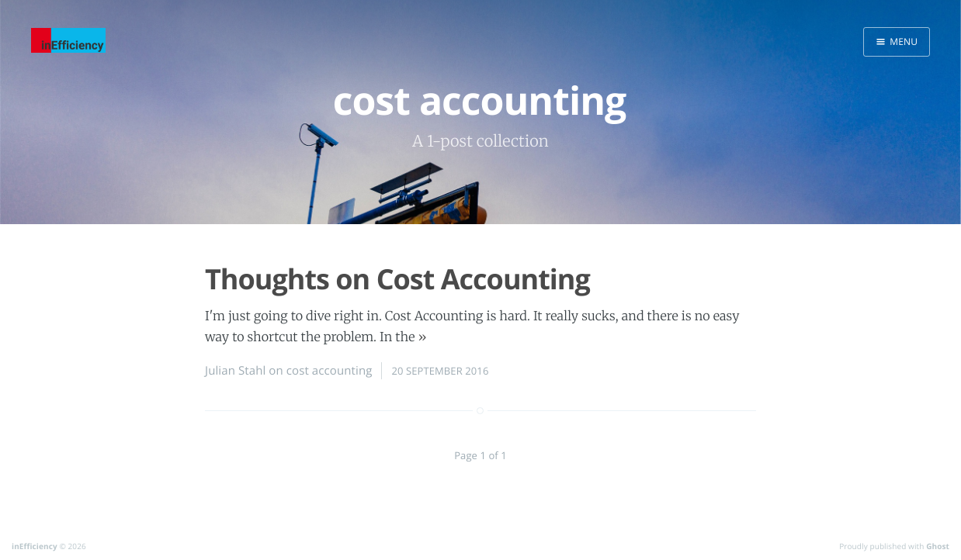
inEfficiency (35, 546)
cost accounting (330, 371)
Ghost (938, 546)
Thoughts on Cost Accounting (397, 279)
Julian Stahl (235, 371)
